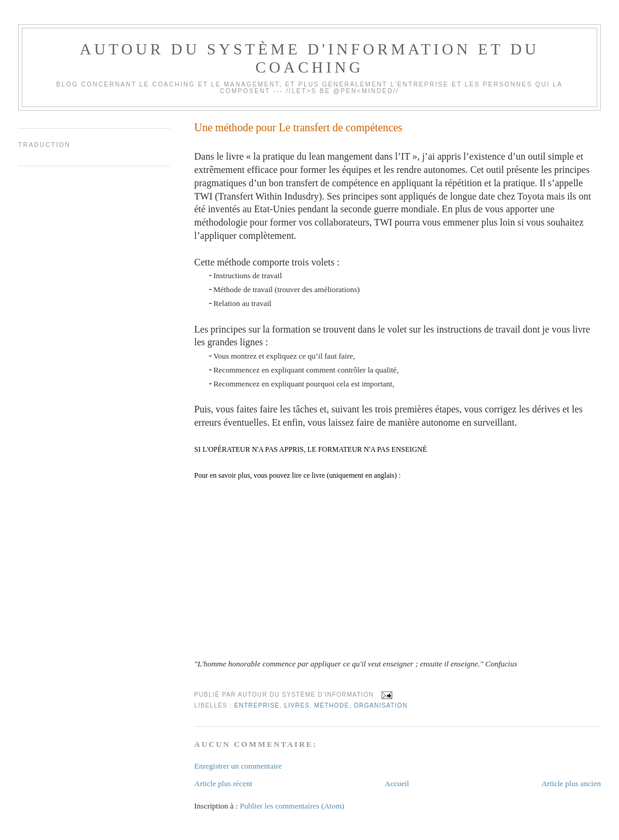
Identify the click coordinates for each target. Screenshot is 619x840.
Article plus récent (223, 783)
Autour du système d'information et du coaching (309, 58)
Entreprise (257, 705)
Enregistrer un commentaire (238, 766)
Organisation (381, 705)
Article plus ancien (571, 783)
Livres (297, 705)
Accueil (397, 783)
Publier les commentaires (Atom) (292, 806)
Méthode (332, 705)
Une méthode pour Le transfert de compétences (298, 128)
